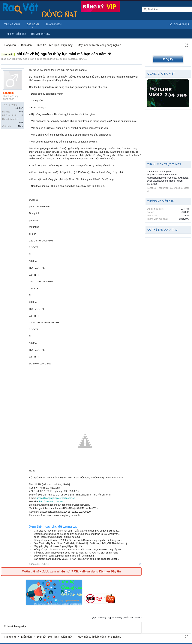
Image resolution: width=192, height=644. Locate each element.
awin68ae (183, 178)
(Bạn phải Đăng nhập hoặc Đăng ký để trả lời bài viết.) (117, 618)
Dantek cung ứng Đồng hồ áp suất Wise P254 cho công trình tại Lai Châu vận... (77, 534)
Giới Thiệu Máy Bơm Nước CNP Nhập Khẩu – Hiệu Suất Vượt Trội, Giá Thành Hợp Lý (81, 543)
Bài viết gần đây (41, 34)
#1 (140, 564)
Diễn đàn (33, 24)
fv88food (172, 178)
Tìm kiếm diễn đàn (15, 34)
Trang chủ (12, 24)
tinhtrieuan (171, 175)
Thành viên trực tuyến (164, 164)
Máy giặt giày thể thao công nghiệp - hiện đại (58, 546)
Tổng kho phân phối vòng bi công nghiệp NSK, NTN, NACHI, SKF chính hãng (76, 553)
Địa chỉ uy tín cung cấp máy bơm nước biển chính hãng (64, 556)
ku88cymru (166, 172)
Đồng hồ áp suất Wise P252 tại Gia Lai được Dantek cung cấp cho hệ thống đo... (78, 540)
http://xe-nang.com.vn (51, 501)
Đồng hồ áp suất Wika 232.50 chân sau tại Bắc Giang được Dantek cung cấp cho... (79, 549)
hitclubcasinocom (156, 178)
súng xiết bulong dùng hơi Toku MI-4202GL (57, 537)
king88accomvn (155, 175)
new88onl (163, 181)
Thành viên (54, 24)
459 (21, 112)
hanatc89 (73, 59)
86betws (151, 181)
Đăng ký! (168, 59)
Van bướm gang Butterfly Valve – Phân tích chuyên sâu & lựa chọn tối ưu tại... (76, 559)
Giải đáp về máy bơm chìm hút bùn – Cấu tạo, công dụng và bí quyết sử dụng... (77, 531)
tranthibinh (153, 172)
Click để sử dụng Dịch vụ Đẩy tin (97, 571)
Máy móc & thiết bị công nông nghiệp (36, 59)
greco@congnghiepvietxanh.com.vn (56, 498)
